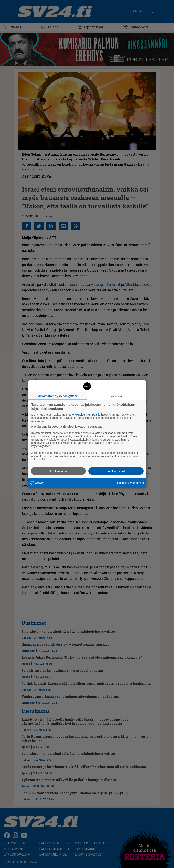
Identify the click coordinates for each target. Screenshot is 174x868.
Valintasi (117, 396)
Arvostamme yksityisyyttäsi (58, 396)
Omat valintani (58, 471)
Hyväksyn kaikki (116, 471)
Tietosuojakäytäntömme (129, 483)
